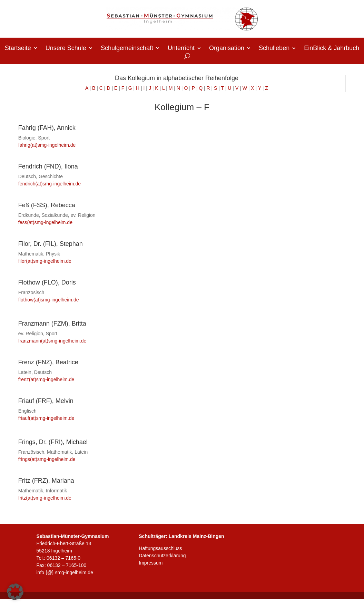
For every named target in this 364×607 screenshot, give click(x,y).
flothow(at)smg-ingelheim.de (49, 300)
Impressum (151, 563)
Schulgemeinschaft (127, 49)
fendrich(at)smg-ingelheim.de (50, 184)
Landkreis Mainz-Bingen (196, 536)
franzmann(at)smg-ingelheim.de (52, 341)
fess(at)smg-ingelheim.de (45, 222)
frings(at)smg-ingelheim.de (47, 459)
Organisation (227, 49)
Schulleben (274, 49)
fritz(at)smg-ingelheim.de (45, 498)
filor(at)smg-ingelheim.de (45, 261)
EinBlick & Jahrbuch (332, 49)
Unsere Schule (66, 49)
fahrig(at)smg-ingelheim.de (47, 145)
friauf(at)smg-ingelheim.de (46, 418)
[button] (15, 592)
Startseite (18, 49)
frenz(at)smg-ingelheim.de (46, 379)
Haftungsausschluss (160, 548)
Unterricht (181, 49)
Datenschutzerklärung (162, 556)
